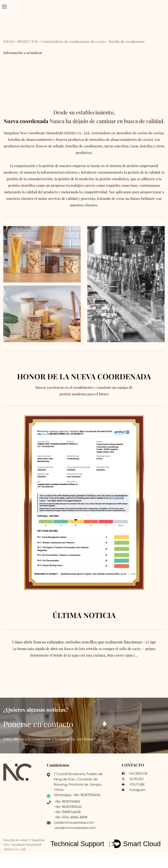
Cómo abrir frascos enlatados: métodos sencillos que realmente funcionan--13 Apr (84, 649)
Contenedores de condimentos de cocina (73, 41)
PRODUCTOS (28, 41)
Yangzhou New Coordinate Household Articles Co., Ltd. (24, 844)
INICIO (9, 41)
